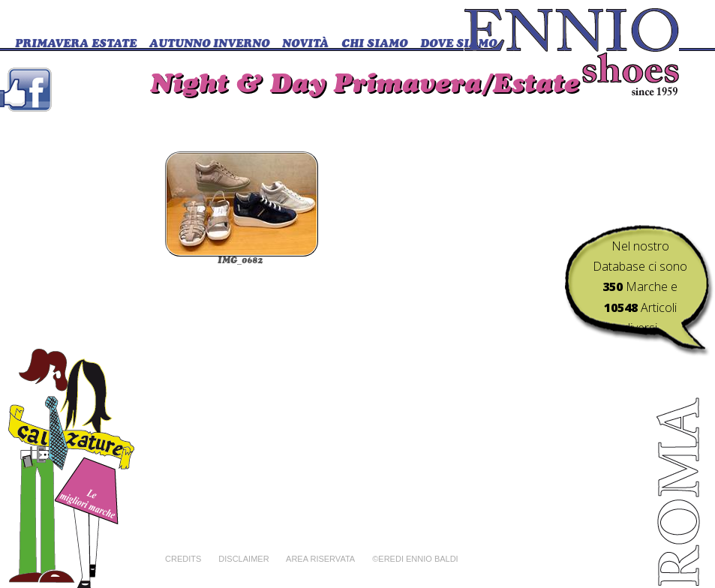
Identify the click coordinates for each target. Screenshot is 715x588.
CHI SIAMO (374, 45)
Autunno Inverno (209, 45)
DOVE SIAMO (458, 45)
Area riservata (320, 559)
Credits (183, 559)
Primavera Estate (76, 45)
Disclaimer (243, 559)
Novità (305, 45)
